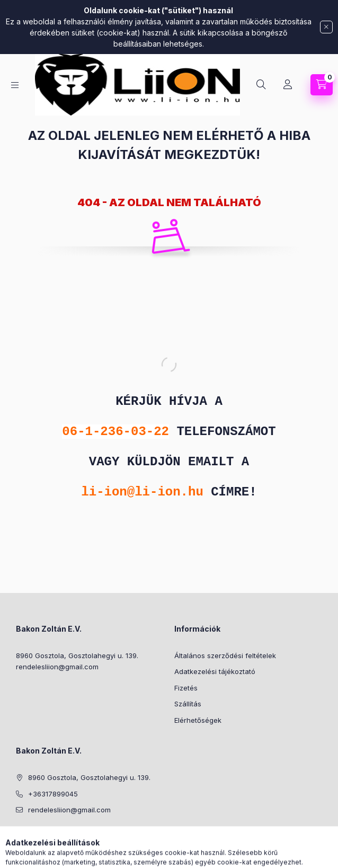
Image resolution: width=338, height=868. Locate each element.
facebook (19, 837)
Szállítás (188, 704)
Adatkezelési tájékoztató (215, 671)
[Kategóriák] (15, 85)
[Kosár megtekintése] (322, 85)
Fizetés (186, 688)
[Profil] (288, 85)
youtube (83, 837)
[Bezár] (326, 27)
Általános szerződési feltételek (225, 656)
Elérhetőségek (198, 720)
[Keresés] (261, 85)
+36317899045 (53, 794)
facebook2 (61, 837)
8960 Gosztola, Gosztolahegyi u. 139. (77, 656)
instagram (40, 837)
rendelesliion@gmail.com (57, 667)
